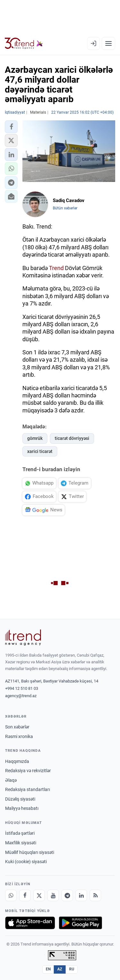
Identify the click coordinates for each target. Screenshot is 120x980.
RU (72, 969)
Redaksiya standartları (28, 789)
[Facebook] (25, 895)
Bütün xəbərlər (65, 208)
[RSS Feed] (95, 895)
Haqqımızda (17, 761)
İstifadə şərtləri (20, 833)
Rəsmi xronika (19, 736)
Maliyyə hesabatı (22, 808)
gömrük (35, 438)
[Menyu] (108, 43)
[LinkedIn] (81, 895)
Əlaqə (11, 780)
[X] (39, 895)
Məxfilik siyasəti (21, 843)
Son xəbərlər (17, 727)
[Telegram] (67, 895)
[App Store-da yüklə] (30, 923)
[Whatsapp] (11, 895)
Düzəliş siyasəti (20, 799)
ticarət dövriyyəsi (72, 438)
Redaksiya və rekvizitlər (28, 771)
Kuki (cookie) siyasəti (26, 862)
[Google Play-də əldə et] (80, 923)
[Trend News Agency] (23, 637)
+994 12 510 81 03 (22, 688)
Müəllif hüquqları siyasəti (30, 852)
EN (48, 969)
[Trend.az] (24, 43)
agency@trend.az (21, 696)
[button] (11, 127)
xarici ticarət (40, 451)
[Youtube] (53, 895)
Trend (56, 268)
